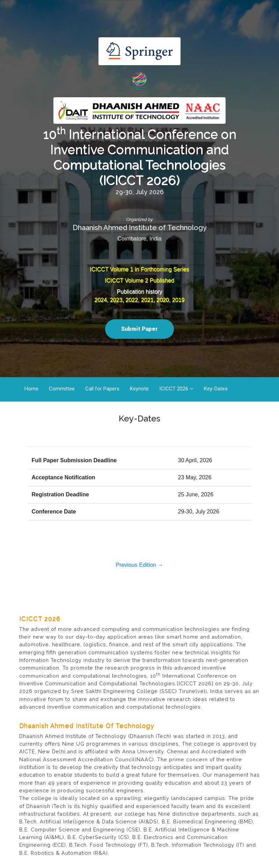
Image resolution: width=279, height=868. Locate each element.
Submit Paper (139, 329)
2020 (163, 300)
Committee (62, 389)
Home (31, 389)
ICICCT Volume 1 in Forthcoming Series (139, 269)
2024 (101, 300)
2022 (132, 300)
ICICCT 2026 (174, 389)
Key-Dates (216, 389)
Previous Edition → (139, 565)
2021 (147, 300)
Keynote (139, 389)
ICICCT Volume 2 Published (139, 280)
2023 (116, 300)
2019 (178, 300)
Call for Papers (102, 389)
